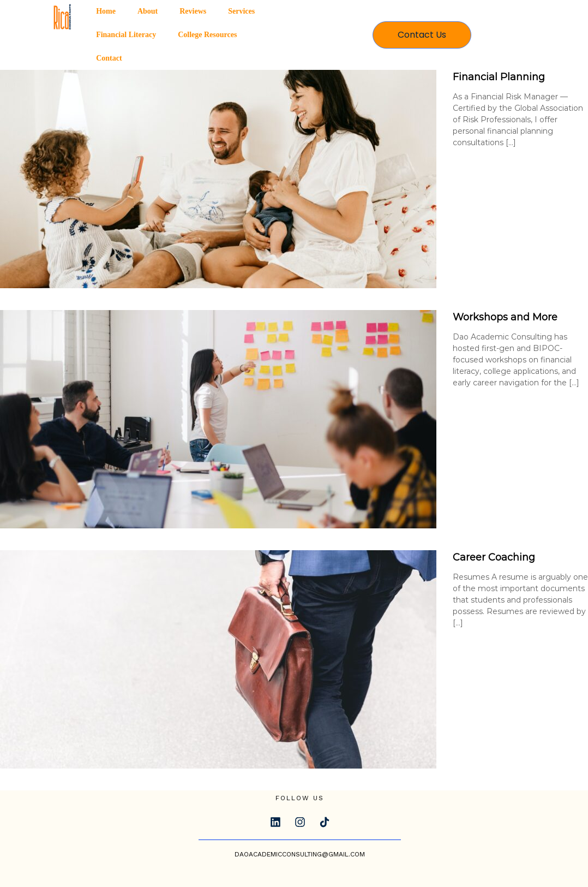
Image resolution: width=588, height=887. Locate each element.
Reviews (193, 11)
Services (241, 11)
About (148, 11)
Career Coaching (494, 557)
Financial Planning (499, 77)
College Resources (207, 35)
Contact (109, 58)
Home (106, 11)
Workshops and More (505, 317)
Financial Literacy (126, 35)
